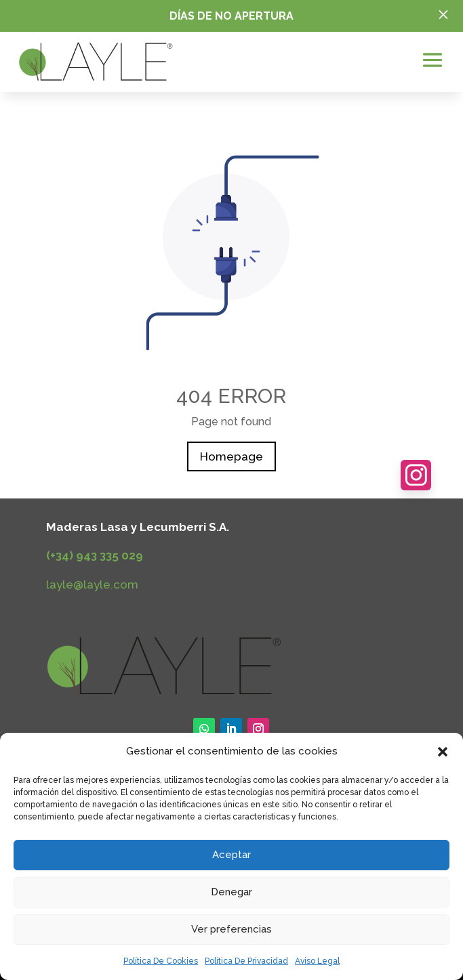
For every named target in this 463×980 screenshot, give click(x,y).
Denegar (231, 892)
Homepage (231, 456)
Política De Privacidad (246, 961)
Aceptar (231, 855)
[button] (443, 752)
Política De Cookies (161, 961)
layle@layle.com (92, 584)
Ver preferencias (231, 929)
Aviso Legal (317, 961)
